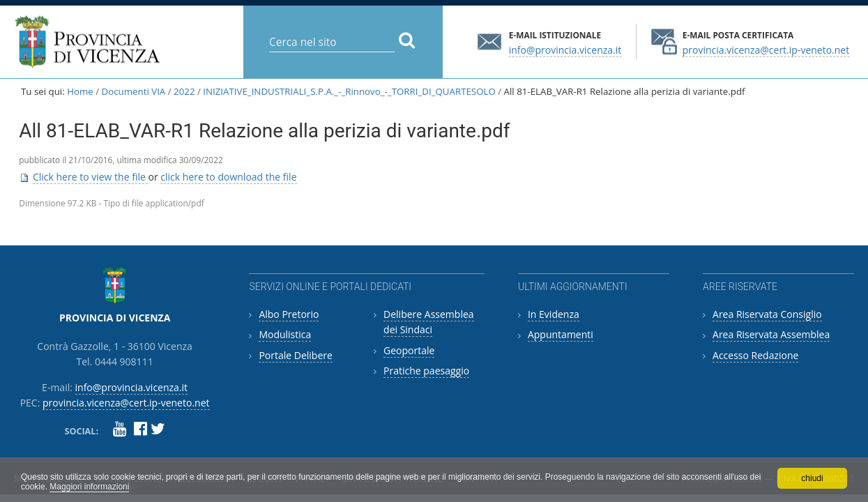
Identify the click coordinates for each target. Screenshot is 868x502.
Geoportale (409, 350)
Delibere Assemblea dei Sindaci (429, 322)
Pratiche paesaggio (426, 371)
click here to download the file (228, 177)
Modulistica (285, 334)
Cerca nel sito (269, 31)
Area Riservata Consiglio (767, 314)
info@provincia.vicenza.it (565, 49)
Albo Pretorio (289, 314)
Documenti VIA (134, 91)
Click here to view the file (91, 177)
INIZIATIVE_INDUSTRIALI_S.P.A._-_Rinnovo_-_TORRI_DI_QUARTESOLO (349, 91)
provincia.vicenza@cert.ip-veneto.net (766, 49)
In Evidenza (554, 314)
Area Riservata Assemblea (771, 334)
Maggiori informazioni (89, 487)
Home (80, 91)
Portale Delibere (295, 355)
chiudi (812, 478)
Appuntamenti (561, 334)
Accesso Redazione (755, 355)
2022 (184, 91)
